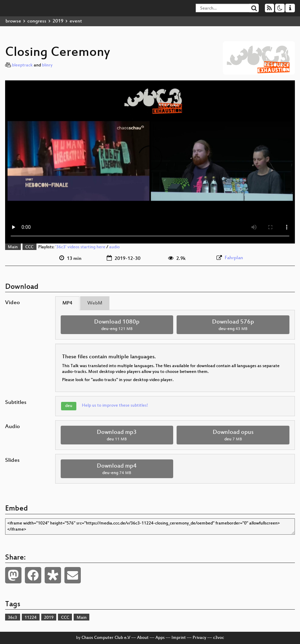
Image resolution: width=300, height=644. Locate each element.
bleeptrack (22, 65)
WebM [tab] (95, 303)
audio (114, 247)
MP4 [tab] (67, 303)
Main (13, 247)
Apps (160, 638)
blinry (47, 65)
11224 (31, 618)
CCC (29, 247)
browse (13, 21)
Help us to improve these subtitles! (115, 406)
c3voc (219, 638)
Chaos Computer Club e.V (106, 638)
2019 (58, 21)
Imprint (179, 638)
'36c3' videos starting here (80, 247)
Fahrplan (234, 258)
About (143, 638)
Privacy (199, 638)
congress (37, 21)
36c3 (12, 618)
